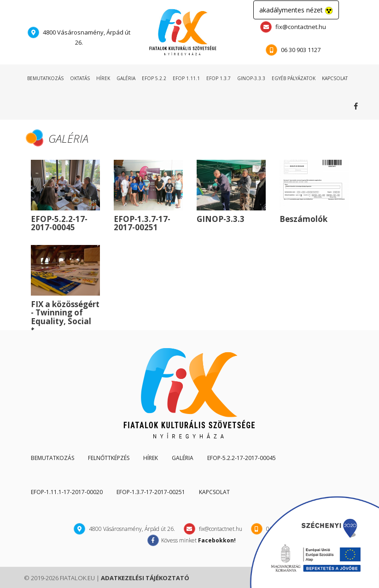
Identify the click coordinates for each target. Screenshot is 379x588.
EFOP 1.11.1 (186, 78)
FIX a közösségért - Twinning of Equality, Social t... (65, 317)
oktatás (80, 78)
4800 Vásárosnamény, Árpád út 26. (79, 37)
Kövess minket (358, 106)
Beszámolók (303, 219)
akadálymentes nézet (296, 10)
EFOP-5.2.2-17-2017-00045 (59, 223)
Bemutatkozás (52, 458)
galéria (126, 78)
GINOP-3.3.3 (251, 78)
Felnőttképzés (109, 458)
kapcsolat (335, 78)
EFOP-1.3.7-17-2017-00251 (142, 223)
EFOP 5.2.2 (154, 78)
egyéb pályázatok (294, 78)
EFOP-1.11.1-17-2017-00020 (67, 492)
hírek (103, 78)
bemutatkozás (45, 78)
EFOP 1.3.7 (219, 78)
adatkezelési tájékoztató (145, 578)
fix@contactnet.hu (293, 27)
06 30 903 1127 (293, 50)
